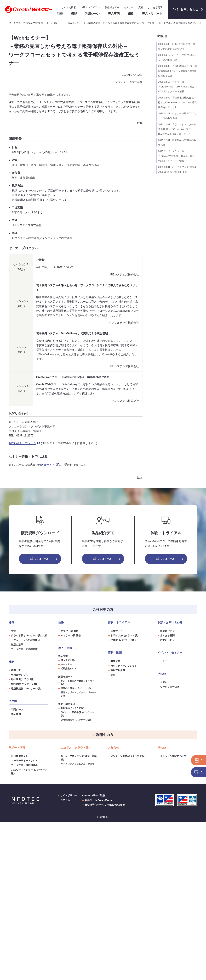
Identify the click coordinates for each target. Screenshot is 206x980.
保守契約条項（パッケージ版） (76, 720)
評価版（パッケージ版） (124, 640)
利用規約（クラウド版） (73, 708)
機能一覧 (16, 670)
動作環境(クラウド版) (23, 679)
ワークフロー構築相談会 (24, 765)
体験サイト (117, 631)
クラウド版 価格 (70, 631)
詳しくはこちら (40, 559)
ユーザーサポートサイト (24, 761)
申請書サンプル (20, 675)
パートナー (66, 665)
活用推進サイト (69, 669)
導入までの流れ (69, 660)
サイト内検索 (69, 7)
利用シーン (17, 710)
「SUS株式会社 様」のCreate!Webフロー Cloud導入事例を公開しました (178, 71)
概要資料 (115, 661)
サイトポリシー (69, 795)
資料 (141, 7)
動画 (113, 675)
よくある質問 (155, 7)
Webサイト (50, 465)
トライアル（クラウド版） (125, 635)
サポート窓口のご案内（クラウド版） (78, 683)
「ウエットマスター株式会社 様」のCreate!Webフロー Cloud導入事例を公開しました (177, 129)
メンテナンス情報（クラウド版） (129, 756)
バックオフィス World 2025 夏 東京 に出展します (177, 169)
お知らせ (162, 36)
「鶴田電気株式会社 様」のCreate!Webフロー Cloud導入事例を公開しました (178, 102)
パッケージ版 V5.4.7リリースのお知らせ (177, 57)
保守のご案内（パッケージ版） (76, 688)
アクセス (65, 800)
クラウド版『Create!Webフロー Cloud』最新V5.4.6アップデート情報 (176, 156)
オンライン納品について (173, 756)
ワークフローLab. (170, 687)
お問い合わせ (185, 9)
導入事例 (16, 714)
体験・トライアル (90, 7)
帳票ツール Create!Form (98, 800)
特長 (14, 631)
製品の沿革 (17, 645)
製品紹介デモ (112, 7)
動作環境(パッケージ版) (24, 684)
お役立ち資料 (118, 670)
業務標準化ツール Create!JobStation (105, 805)
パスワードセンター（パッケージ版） (29, 772)
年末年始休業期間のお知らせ (177, 143)
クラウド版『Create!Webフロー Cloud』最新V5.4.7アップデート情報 (176, 87)
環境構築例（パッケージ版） (27, 689)
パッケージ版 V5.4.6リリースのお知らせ (177, 116)
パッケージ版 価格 (71, 635)
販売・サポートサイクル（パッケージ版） (79, 694)
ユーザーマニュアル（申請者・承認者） (79, 758)
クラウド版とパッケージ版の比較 (29, 635)
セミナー (129, 7)
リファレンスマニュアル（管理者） (79, 764)
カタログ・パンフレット (124, 666)
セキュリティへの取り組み (26, 640)
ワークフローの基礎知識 (24, 649)
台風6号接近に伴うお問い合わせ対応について (177, 46)
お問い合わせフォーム (24, 443)
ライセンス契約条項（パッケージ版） (78, 714)
